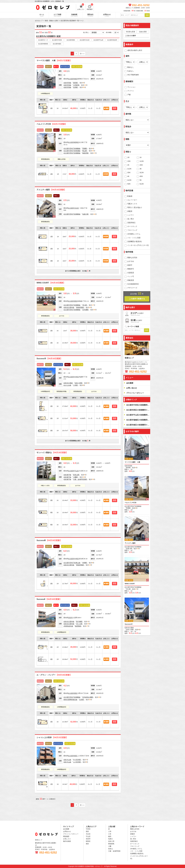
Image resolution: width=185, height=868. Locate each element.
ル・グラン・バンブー (54, 675)
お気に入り (81, 7)
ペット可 (131, 276)
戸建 (129, 95)
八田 (110, 831)
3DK (129, 173)
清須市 (70, 618)
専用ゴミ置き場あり (135, 207)
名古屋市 (71, 79)
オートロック (132, 226)
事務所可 (131, 269)
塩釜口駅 (85, 214)
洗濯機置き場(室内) (134, 241)
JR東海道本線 (68, 626)
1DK (129, 161)
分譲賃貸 (131, 273)
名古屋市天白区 (85, 40)
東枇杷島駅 (80, 307)
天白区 (77, 208)
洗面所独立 (131, 223)
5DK (129, 184)
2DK (141, 165)
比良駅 (82, 700)
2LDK (129, 169)
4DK (141, 176)
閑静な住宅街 (62, 159)
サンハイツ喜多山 (52, 453)
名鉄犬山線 (67, 760)
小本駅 (75, 385)
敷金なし (131, 67)
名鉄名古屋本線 (69, 307)
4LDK (129, 180)
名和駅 (75, 87)
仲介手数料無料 (133, 75)
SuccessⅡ (49, 599)
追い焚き (131, 219)
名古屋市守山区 (98, 40)
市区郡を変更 (130, 32)
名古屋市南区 (57, 44)
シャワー (131, 215)
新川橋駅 (79, 622)
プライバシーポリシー (71, 834)
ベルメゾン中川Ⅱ (52, 124)
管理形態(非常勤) (61, 391)
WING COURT (51, 283)
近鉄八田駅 (79, 383)
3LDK (142, 173)
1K (141, 157)
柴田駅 (75, 83)
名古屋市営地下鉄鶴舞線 (72, 148)
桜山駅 (85, 151)
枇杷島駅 (78, 626)
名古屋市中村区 (57, 40)
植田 (110, 836)
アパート (131, 91)
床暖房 (130, 211)
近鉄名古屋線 (68, 383)
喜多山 (110, 849)
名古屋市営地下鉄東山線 (72, 563)
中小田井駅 (77, 760)
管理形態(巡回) (45, 159)
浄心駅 (85, 305)
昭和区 (77, 142)
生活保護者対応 (133, 284)
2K (128, 165)
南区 (76, 79)
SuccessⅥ (49, 359)
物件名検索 (67, 841)
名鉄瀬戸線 (67, 475)
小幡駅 (75, 477)
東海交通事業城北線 (70, 700)
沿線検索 (74, 15)
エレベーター (132, 200)
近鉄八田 (111, 841)
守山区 (77, 471)
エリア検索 (57, 15)
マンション (131, 87)
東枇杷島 (111, 844)
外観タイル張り (45, 486)
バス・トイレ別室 (134, 238)
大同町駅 (76, 85)
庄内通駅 (85, 310)
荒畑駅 (85, 148)
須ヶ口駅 (79, 624)
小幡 (110, 846)
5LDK (142, 184)
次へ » (82, 54)
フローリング (132, 230)
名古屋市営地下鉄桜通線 (72, 151)
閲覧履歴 (90, 7)
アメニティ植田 (51, 190)
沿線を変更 (143, 32)
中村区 (77, 377)
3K (141, 169)
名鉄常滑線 (67, 83)
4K (128, 176)
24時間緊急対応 (45, 94)
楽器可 (130, 265)
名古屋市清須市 (112, 40)
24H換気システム (134, 234)
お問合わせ (107, 15)
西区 (76, 301)
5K (141, 180)
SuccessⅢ (49, 540)
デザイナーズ (132, 288)
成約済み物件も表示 (135, 50)
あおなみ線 (67, 385)
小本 (110, 834)
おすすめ (62, 316)
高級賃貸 (131, 280)
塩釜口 (110, 839)
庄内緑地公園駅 (88, 697)
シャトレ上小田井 (52, 737)
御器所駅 (85, 153)
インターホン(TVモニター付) (138, 245)
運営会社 (90, 15)
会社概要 (66, 829)
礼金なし (131, 71)
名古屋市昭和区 (43, 44)
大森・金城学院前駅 (80, 479)
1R (128, 157)
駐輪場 (130, 196)
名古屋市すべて (43, 40)
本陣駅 (85, 563)
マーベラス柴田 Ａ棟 (54, 61)
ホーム (42, 15)
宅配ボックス (132, 204)
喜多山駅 (76, 475)
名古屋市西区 (71, 40)
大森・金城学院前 (114, 851)
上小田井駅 (77, 762)
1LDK (142, 161)
